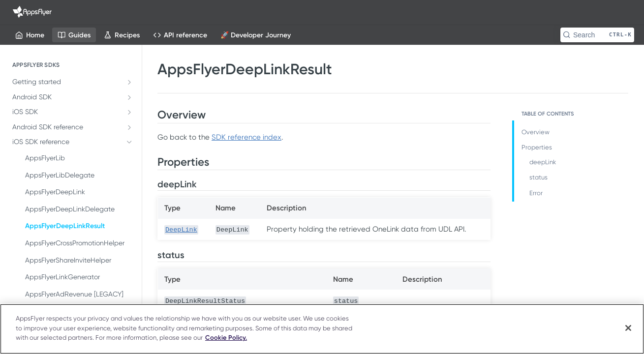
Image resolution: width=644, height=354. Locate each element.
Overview (536, 132)
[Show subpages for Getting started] (129, 82)
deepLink (543, 162)
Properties (537, 147)
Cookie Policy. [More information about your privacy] (226, 338)
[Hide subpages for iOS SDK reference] (129, 142)
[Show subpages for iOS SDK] (129, 112)
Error (536, 193)
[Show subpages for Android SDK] (129, 97)
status (538, 177)
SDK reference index (246, 137)
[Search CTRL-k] (597, 35)
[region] (322, 329)
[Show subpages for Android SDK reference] (129, 127)
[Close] (628, 328)
